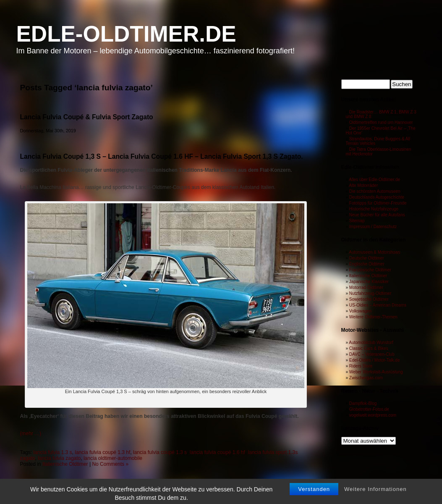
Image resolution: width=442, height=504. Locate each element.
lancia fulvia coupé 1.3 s (160, 452)
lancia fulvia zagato (59, 458)
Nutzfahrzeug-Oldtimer (370, 293)
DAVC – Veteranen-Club (372, 354)
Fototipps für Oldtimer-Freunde (378, 203)
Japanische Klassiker (369, 282)
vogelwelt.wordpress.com (373, 415)
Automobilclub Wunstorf (371, 343)
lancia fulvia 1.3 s (53, 452)
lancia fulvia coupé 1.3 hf (102, 452)
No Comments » (110, 464)
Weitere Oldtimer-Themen (373, 317)
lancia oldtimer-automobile (113, 458)
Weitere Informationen (375, 497)
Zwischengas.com (366, 378)
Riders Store (361, 366)
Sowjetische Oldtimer (369, 299)
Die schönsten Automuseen (375, 191)
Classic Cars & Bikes (369, 348)
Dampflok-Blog (363, 403)
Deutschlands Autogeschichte (377, 197)
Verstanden (314, 497)
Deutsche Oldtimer (367, 258)
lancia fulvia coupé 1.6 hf (217, 452)
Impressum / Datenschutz (373, 227)
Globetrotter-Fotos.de (369, 409)
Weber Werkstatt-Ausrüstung (376, 372)
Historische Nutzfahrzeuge (374, 209)
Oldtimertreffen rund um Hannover (381, 122)
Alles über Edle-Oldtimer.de (374, 180)
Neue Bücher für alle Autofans (377, 215)
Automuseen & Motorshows (374, 252)
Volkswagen (360, 311)
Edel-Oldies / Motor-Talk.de (375, 360)
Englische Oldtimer (367, 264)
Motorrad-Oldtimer (366, 287)
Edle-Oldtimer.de (126, 34)
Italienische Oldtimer (65, 464)
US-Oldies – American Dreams (378, 305)
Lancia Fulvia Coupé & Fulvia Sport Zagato (87, 117)
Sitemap (357, 221)
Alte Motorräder (363, 185)
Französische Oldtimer (370, 270)
